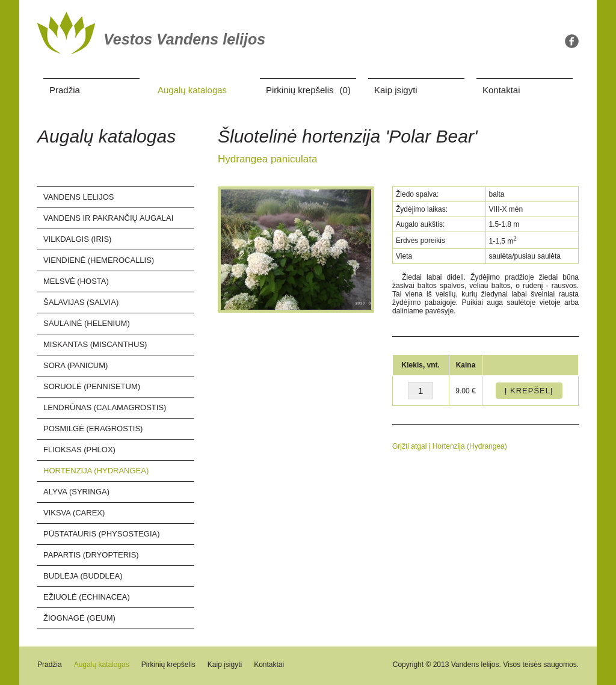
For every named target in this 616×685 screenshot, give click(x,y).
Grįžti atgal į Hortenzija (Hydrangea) (450, 446)
